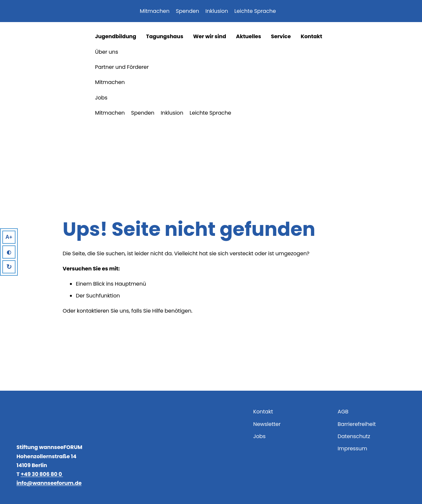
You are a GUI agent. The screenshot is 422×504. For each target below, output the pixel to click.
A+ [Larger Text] (9, 237)
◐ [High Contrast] (9, 252)
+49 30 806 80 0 (42, 474)
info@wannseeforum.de (49, 483)
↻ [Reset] (9, 267)
